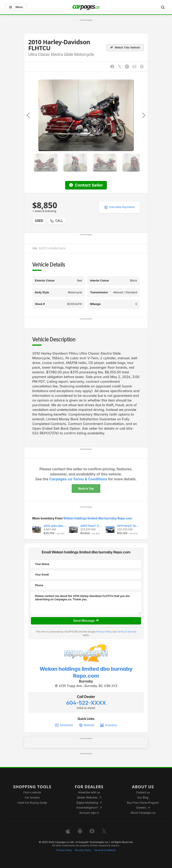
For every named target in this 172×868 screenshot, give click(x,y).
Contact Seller (86, 185)
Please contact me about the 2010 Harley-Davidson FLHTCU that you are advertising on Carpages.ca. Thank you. (86, 603)
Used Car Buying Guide (32, 803)
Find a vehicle (32, 792)
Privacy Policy (104, 632)
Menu (16, 7)
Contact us (143, 792)
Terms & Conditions (105, 850)
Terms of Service (127, 632)
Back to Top (86, 489)
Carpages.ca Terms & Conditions (78, 479)
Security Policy (83, 850)
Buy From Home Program (143, 803)
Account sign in (89, 813)
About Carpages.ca (143, 813)
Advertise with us (89, 792)
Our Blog (143, 798)
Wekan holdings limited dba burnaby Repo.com (98, 518)
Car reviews (32, 798)
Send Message (86, 621)
